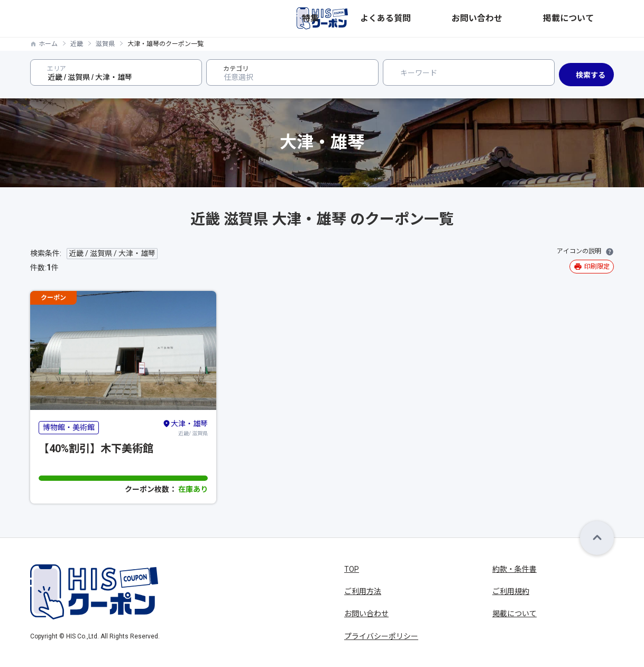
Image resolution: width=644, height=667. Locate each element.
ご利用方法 (363, 591)
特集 (435, 19)
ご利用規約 (511, 591)
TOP (352, 569)
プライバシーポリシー (381, 636)
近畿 (77, 44)
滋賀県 (105, 44)
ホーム (48, 44)
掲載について (592, 19)
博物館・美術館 (69, 427)
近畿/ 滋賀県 (185, 427)
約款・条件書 (514, 569)
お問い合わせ (535, 19)
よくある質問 (477, 19)
